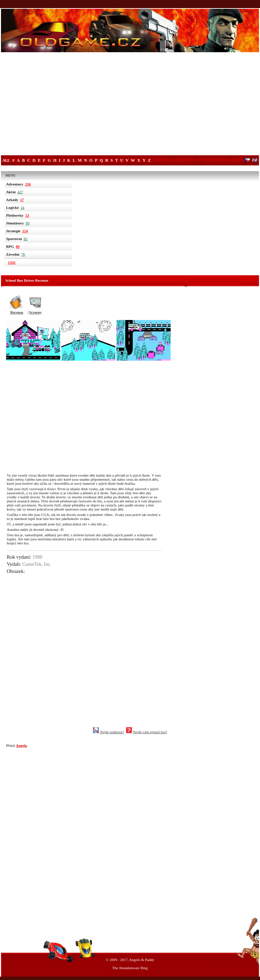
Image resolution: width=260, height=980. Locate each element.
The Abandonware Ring (130, 968)
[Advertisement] (130, 104)
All (6, 160)
